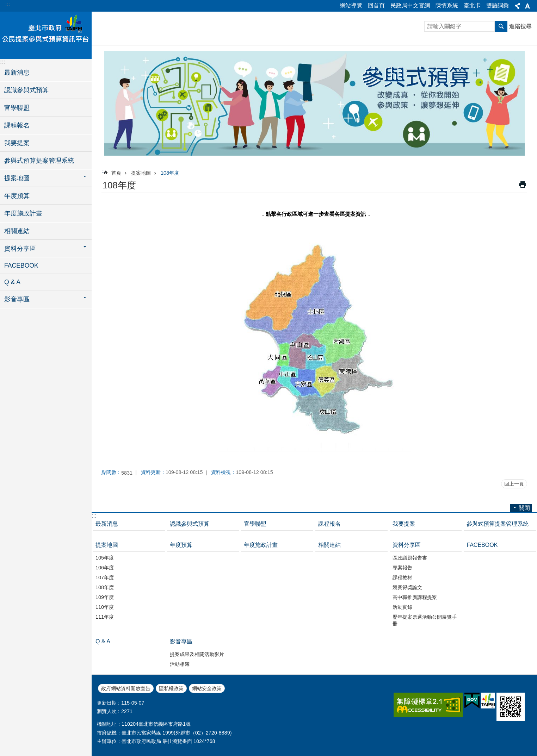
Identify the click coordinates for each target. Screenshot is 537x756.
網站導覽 (351, 5)
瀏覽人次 (107, 711)
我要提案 (17, 143)
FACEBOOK (21, 265)
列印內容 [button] (523, 185)
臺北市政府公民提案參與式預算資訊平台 (46, 34)
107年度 (105, 577)
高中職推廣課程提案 (415, 597)
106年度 (105, 568)
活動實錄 (402, 607)
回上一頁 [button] (514, 484)
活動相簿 (180, 664)
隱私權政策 (171, 688)
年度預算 (17, 196)
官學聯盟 (17, 108)
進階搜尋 (520, 26)
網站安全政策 (207, 688)
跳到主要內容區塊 (4, 4)
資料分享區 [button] (20, 249)
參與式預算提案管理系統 (39, 161)
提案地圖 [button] (17, 178)
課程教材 (402, 577)
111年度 (105, 617)
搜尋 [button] (501, 26)
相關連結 (17, 231)
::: (8, 4)
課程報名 (17, 125)
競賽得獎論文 (407, 587)
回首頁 (376, 5)
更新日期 (107, 703)
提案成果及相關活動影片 (197, 654)
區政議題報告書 (410, 558)
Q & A (12, 282)
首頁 (116, 173)
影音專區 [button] (17, 299)
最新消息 (17, 73)
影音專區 (181, 641)
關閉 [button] (518, 6)
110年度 (105, 607)
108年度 (170, 173)
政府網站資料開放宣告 (126, 688)
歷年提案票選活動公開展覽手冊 (425, 620)
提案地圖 (141, 173)
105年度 (105, 558)
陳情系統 (447, 5)
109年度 (105, 597)
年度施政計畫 (23, 213)
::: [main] (104, 171)
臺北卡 (472, 5)
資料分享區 (407, 545)
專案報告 (402, 568)
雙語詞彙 (498, 5)
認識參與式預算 (26, 90)
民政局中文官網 (410, 5)
